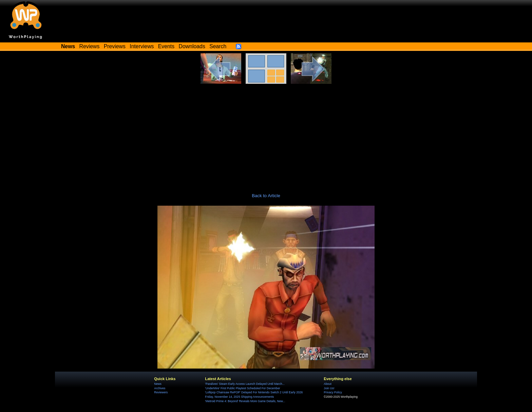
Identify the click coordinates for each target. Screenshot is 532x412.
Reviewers (161, 392)
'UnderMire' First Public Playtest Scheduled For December (242, 388)
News (158, 384)
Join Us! (329, 388)
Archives (160, 388)
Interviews (142, 46)
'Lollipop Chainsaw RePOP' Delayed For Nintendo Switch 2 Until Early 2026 (254, 392)
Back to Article (266, 196)
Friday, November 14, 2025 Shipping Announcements (239, 397)
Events (166, 46)
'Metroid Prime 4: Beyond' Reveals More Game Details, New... (245, 401)
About (327, 384)
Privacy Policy (333, 392)
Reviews (90, 46)
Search (218, 46)
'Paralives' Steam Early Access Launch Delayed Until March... (245, 384)
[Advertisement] (266, 135)
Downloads (192, 46)
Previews (115, 46)
